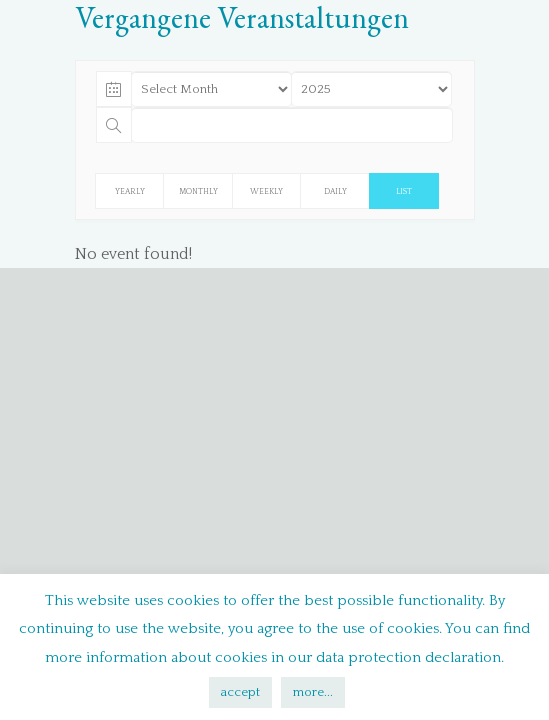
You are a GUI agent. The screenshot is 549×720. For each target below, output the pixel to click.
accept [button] (240, 692)
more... (313, 692)
